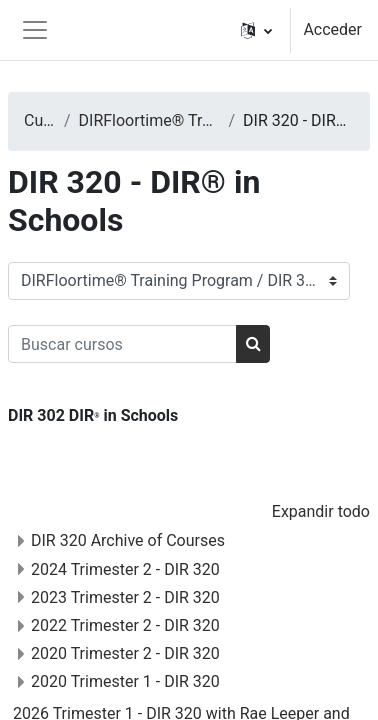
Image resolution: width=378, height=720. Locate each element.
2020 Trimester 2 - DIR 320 (125, 653)
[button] (256, 30)
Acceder (332, 29)
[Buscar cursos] (122, 344)
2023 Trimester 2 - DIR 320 (125, 597)
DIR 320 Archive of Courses (128, 540)
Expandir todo (321, 511)
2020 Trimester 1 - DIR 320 (125, 681)
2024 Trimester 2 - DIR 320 (125, 569)
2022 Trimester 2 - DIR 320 (125, 625)
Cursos (40, 120)
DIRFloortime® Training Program (150, 120)
